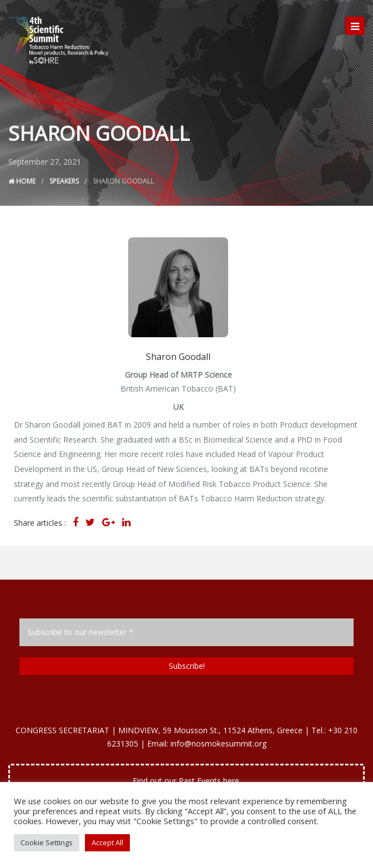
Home (22, 181)
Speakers (64, 181)
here (231, 781)
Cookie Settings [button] (47, 842)
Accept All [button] (107, 842)
